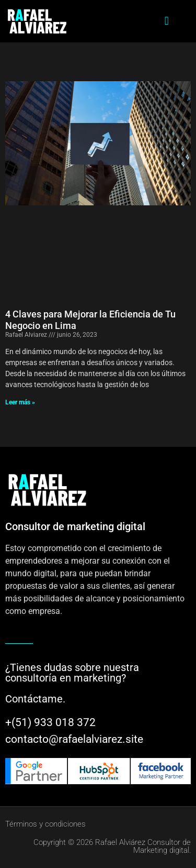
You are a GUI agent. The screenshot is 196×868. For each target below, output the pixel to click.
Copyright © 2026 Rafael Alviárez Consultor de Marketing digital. (112, 846)
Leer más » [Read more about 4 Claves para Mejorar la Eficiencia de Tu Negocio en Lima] (20, 402)
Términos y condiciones (45, 824)
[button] (166, 21)
